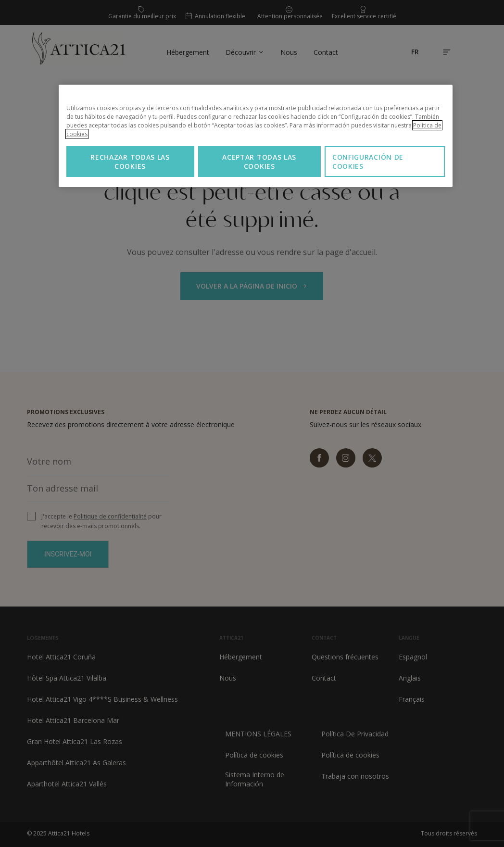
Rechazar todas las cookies (130, 162)
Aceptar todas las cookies (259, 162)
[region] (256, 136)
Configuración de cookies (368, 162)
